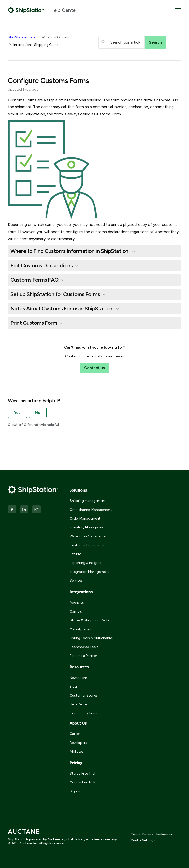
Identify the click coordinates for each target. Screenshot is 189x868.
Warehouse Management (89, 536)
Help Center (79, 704)
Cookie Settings (143, 840)
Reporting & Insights (86, 563)
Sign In (75, 791)
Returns (76, 554)
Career (75, 734)
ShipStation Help (21, 37)
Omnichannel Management (91, 510)
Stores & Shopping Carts (89, 620)
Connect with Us (83, 782)
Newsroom (78, 678)
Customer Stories (84, 695)
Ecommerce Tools (84, 647)
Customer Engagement (88, 545)
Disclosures (164, 834)
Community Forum (85, 713)
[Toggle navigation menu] (178, 10)
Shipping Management (88, 501)
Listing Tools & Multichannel (92, 638)
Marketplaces (80, 629)
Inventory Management (88, 527)
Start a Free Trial (82, 774)
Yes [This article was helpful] (17, 413)
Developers (78, 743)
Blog (73, 687)
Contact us (94, 368)
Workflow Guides (55, 37)
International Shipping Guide (36, 45)
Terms (135, 834)
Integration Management (89, 572)
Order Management (85, 519)
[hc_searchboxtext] (122, 42)
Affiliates (77, 752)
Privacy (148, 834)
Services (76, 581)
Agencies (77, 603)
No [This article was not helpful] (38, 413)
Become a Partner (83, 656)
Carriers (76, 611)
